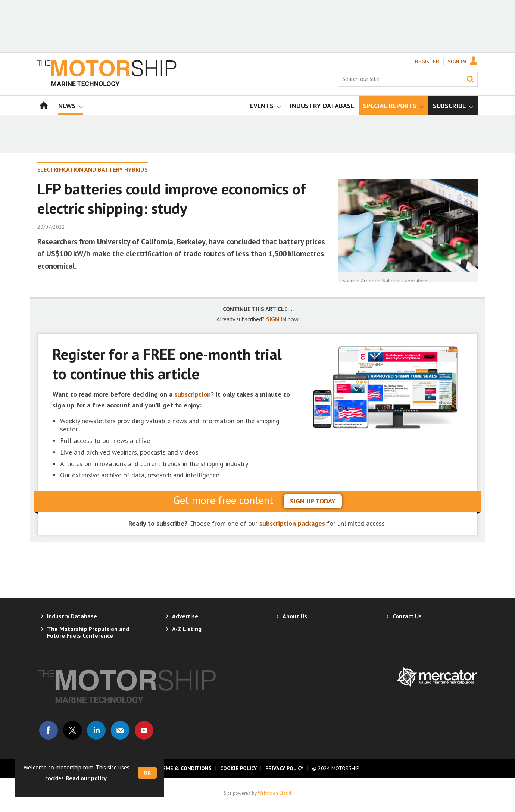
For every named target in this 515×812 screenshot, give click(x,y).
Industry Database (72, 616)
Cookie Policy (238, 768)
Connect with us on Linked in (96, 730)
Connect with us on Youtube (144, 730)
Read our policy (86, 778)
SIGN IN (276, 319)
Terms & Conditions (184, 768)
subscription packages (292, 523)
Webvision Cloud (274, 793)
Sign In (457, 62)
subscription (193, 394)
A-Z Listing (187, 629)
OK (147, 773)
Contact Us (407, 616)
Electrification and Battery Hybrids (93, 169)
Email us (120, 730)
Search (470, 79)
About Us (295, 616)
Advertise (185, 616)
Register (427, 62)
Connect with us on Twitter (72, 730)
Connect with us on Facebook (49, 730)
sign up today (313, 501)
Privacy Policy (284, 768)
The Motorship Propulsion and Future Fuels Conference (88, 632)
